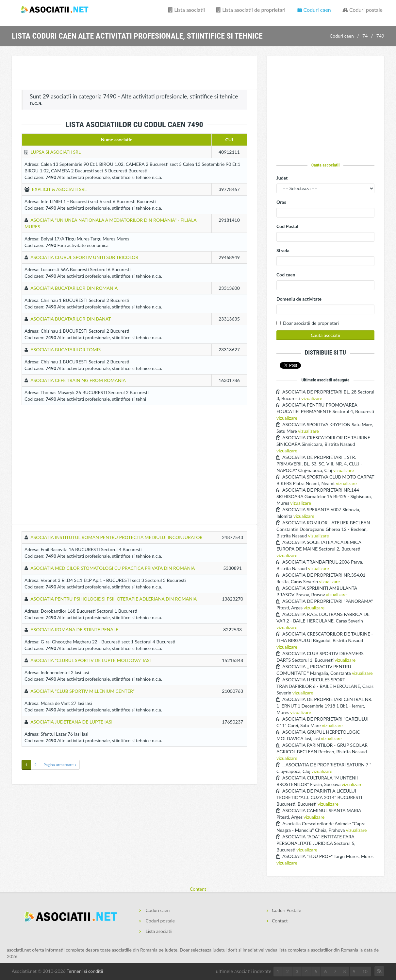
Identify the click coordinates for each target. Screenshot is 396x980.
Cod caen (286, 275)
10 (365, 971)
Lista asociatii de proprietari (251, 10)
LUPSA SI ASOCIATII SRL (56, 152)
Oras (281, 202)
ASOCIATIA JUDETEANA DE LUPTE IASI (71, 722)
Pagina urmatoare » (60, 765)
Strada (283, 250)
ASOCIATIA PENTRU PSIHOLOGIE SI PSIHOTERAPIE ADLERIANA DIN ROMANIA (114, 599)
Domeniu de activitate (299, 299)
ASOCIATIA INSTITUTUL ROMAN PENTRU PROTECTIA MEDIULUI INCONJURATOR (116, 537)
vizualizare (312, 398)
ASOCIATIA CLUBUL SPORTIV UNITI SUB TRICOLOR (84, 257)
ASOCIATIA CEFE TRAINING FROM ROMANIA (78, 380)
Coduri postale (363, 10)
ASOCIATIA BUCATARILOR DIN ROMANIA (74, 288)
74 (365, 36)
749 (380, 36)
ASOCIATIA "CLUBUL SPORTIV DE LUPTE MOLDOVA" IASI (91, 660)
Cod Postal (287, 226)
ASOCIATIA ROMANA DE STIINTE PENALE (74, 630)
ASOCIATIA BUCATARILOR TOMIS (66, 350)
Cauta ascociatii (326, 165)
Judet (282, 178)
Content (198, 889)
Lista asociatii (187, 10)
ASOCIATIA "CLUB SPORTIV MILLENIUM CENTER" (82, 691)
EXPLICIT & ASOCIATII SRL (59, 189)
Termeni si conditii (85, 971)
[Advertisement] (134, 74)
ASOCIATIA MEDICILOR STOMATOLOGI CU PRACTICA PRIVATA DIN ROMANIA (113, 568)
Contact (280, 921)
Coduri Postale (287, 910)
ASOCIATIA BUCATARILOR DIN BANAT (71, 319)
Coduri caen (314, 10)
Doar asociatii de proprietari (311, 323)
